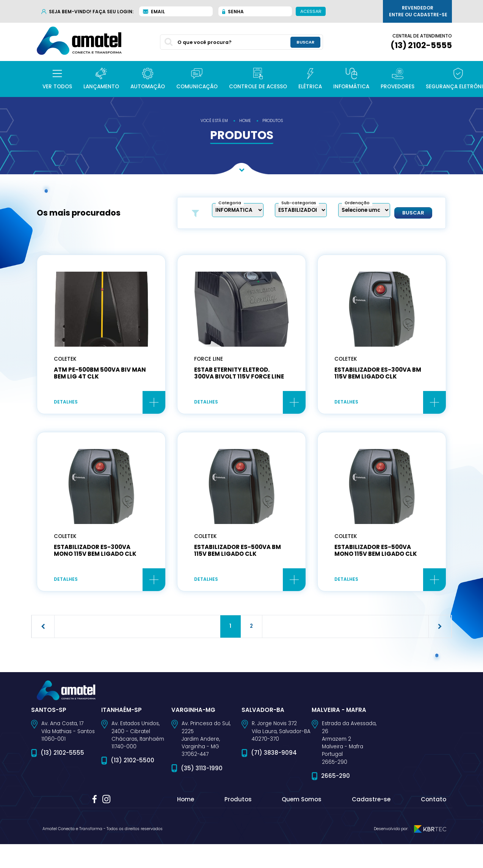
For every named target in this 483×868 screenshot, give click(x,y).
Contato (434, 801)
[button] (57, 79)
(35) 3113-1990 (202, 770)
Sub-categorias (299, 203)
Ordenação (357, 203)
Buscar (413, 213)
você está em (214, 121)
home (245, 121)
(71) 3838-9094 (274, 755)
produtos (273, 121)
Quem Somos (302, 801)
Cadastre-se (371, 801)
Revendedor (418, 11)
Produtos (238, 801)
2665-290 (336, 777)
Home (186, 801)
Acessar (311, 11)
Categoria (230, 203)
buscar (305, 42)
